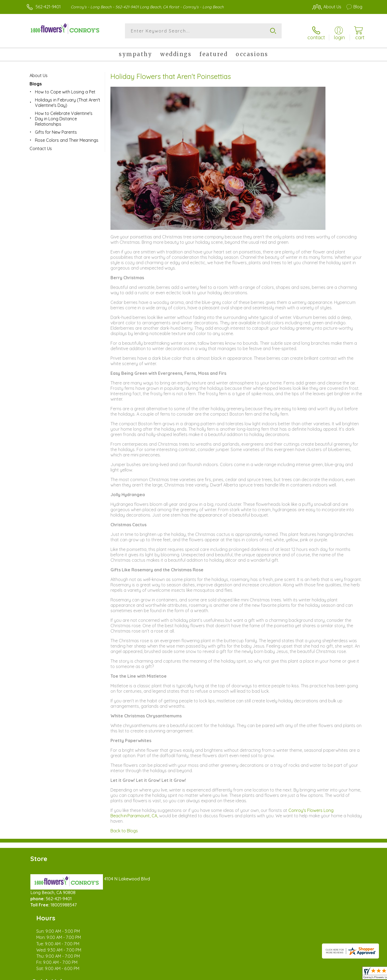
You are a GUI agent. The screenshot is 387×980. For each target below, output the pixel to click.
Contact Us (41, 146)
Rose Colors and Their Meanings (67, 137)
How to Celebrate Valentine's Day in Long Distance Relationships (64, 116)
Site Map (348, 974)
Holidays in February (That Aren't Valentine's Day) (68, 100)
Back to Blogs (124, 828)
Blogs (36, 81)
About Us (39, 72)
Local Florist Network (315, 974)
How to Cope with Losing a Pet (65, 89)
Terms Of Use (245, 974)
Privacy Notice (276, 974)
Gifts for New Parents (56, 129)
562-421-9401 (48, 7)
